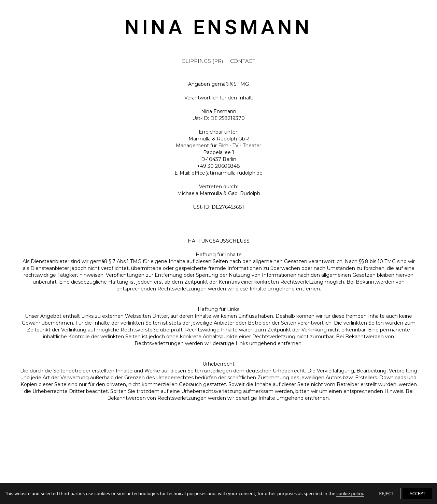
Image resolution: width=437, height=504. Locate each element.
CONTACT (243, 62)
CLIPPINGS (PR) (202, 62)
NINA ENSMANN (218, 29)
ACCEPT (417, 493)
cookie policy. (350, 493)
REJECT (386, 493)
